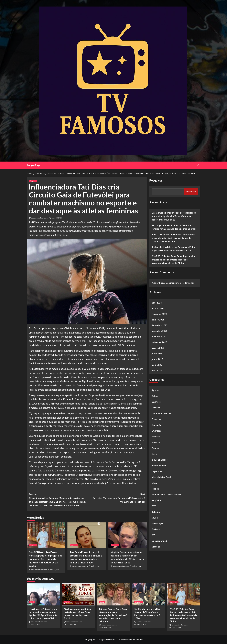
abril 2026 (157, 303)
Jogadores (157, 471)
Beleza (155, 396)
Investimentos (159, 466)
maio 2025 (157, 365)
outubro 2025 (159, 337)
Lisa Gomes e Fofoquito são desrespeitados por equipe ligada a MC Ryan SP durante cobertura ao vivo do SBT (174, 216)
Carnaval (156, 408)
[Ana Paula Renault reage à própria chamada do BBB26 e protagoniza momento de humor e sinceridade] (87, 535)
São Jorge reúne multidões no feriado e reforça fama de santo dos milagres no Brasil (174, 227)
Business (156, 402)
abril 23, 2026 (55, 570)
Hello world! (188, 283)
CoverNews (123, 639)
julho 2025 (157, 354)
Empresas (156, 431)
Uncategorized (159, 541)
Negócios (156, 500)
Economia (156, 419)
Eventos (156, 442)
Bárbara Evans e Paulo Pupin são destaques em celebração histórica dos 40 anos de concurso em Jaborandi (173, 238)
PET (154, 506)
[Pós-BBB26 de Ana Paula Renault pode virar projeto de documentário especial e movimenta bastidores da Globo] (46, 535)
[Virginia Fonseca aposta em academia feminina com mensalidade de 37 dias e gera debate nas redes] (128, 535)
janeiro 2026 (158, 320)
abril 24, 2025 (57, 218)
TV (153, 535)
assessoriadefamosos (40, 218)
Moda (154, 483)
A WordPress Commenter (165, 283)
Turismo (156, 529)
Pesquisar (156, 181)
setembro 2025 (159, 342)
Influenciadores (160, 460)
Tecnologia (157, 523)
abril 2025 (157, 370)
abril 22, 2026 (96, 566)
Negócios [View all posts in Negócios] (139, 602)
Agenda (156, 390)
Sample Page (34, 165)
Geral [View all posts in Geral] (32, 602)
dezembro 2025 (160, 325)
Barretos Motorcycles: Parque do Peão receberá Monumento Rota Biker (116, 498)
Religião (156, 512)
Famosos (156, 448)
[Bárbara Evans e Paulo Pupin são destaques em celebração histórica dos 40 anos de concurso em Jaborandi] (113, 594)
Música (155, 489)
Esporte (156, 437)
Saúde (155, 518)
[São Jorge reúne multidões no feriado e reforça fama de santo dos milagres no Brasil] (78, 594)
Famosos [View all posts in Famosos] (33, 181)
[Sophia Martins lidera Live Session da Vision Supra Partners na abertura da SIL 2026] (149, 594)
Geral (154, 454)
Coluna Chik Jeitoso (161, 413)
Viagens (156, 547)
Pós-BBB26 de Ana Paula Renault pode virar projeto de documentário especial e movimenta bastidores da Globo (46, 559)
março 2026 (158, 308)
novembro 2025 (160, 331)
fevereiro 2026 (159, 314)
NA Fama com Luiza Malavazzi (167, 494)
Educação (156, 425)
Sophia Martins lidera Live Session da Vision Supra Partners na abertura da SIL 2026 (174, 249)
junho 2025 (157, 359)
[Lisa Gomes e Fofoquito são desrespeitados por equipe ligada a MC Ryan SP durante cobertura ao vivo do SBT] (43, 594)
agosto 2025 (158, 348)
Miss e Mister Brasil (161, 477)
